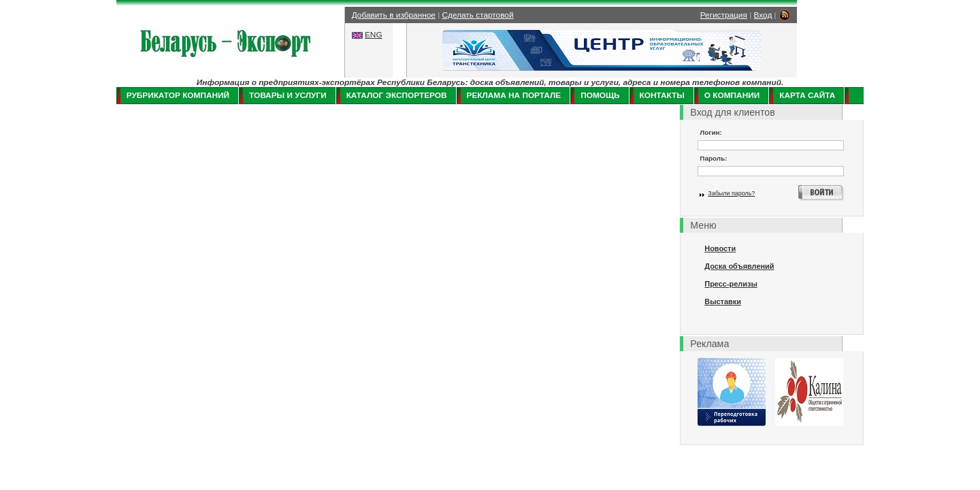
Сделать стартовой (478, 15)
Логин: (711, 132)
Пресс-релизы (731, 284)
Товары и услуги (288, 95)
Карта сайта (807, 95)
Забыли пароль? (731, 193)
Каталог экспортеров (397, 95)
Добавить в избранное (394, 15)
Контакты (662, 95)
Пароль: (713, 158)
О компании (732, 95)
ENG (374, 35)
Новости (720, 248)
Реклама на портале (514, 95)
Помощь (600, 95)
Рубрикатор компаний (178, 95)
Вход (763, 15)
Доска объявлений (739, 266)
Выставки (723, 301)
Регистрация (724, 15)
